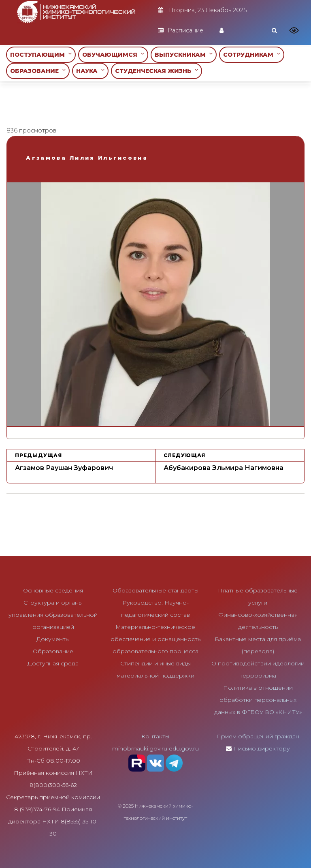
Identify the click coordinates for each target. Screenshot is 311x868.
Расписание (181, 30)
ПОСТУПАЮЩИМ (41, 55)
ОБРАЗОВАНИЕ (38, 71)
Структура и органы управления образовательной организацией (53, 615)
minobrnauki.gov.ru (140, 748)
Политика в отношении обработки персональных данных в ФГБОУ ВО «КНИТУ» (258, 700)
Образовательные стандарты (155, 590)
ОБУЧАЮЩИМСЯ (113, 55)
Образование (53, 651)
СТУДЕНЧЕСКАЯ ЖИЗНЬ (157, 71)
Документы (53, 639)
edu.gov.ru (184, 748)
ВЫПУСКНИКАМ (184, 55)
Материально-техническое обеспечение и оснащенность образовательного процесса (155, 639)
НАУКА (90, 71)
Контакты (155, 736)
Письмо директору (262, 748)
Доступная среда (53, 663)
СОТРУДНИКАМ (252, 55)
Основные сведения (53, 590)
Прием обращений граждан (258, 736)
